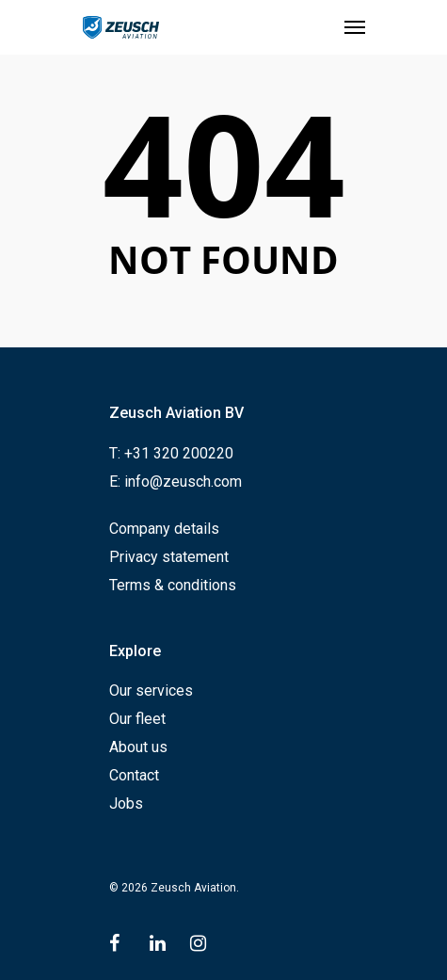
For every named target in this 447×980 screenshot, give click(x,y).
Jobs (126, 803)
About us (138, 747)
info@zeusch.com (183, 482)
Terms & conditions (173, 585)
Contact (134, 775)
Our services (151, 691)
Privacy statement (169, 557)
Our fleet (137, 719)
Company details (164, 529)
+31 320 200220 (179, 453)
